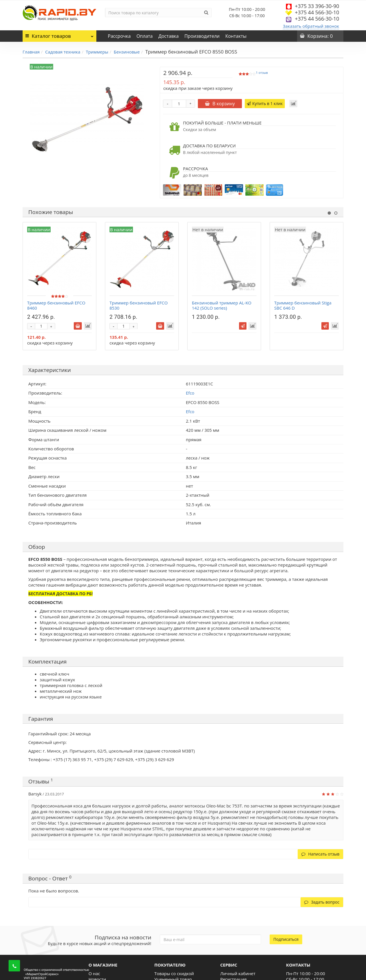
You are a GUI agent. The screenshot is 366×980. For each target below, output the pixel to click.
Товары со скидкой (174, 973)
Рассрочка (119, 36)
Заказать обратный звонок (311, 26)
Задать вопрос (322, 902)
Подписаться (286, 939)
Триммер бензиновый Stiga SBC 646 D (303, 305)
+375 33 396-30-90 (317, 6)
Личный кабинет (238, 973)
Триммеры (97, 52)
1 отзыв (262, 73)
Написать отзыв (320, 854)
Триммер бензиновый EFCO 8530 (139, 305)
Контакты (236, 36)
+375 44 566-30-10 (317, 12)
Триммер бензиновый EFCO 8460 (56, 305)
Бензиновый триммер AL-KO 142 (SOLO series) (222, 305)
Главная (31, 52)
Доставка (169, 36)
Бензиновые (127, 52)
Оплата (145, 36)
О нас (94, 973)
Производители (202, 36)
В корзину (220, 104)
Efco (190, 411)
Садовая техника (63, 52)
